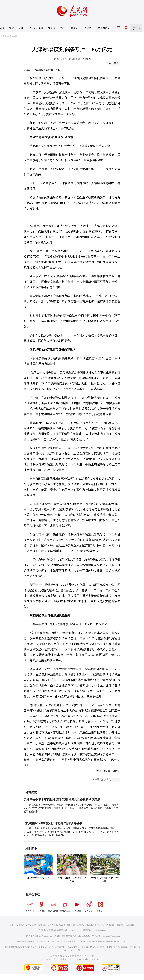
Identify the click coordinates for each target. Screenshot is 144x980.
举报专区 (75, 28)
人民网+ (41, 906)
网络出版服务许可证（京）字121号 (96, 947)
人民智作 (101, 906)
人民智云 (89, 906)
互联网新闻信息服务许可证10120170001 (31, 942)
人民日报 (30, 906)
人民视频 (77, 906)
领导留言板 (65, 906)
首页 (2, 28)
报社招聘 (42, 925)
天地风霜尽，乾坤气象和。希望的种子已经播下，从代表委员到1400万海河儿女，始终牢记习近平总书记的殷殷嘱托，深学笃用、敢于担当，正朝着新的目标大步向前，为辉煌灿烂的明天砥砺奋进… (71, 808)
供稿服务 (81, 925)
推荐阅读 (31, 793)
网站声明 (101, 925)
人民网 (3, 36)
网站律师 (110, 925)
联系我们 (130, 925)
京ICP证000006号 (121, 947)
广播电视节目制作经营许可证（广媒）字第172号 (109, 942)
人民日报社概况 (17, 925)
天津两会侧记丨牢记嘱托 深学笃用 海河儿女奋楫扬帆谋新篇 (62, 800)
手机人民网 (53, 906)
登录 (138, 28)
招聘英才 (52, 925)
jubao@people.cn (100, 930)
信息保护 (120, 925)
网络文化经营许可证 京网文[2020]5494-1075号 (59, 947)
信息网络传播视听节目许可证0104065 (21, 947)
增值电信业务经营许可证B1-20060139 (68, 942)
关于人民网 (31, 925)
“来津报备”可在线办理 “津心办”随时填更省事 (53, 823)
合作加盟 (71, 925)
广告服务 (61, 925)
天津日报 (87, 59)
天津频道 (14, 36)
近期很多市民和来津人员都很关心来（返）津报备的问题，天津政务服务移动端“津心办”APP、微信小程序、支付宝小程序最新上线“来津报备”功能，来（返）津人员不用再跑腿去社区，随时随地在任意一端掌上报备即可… (71, 832)
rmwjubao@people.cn (111, 936)
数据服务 (91, 925)
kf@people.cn (46, 936)
